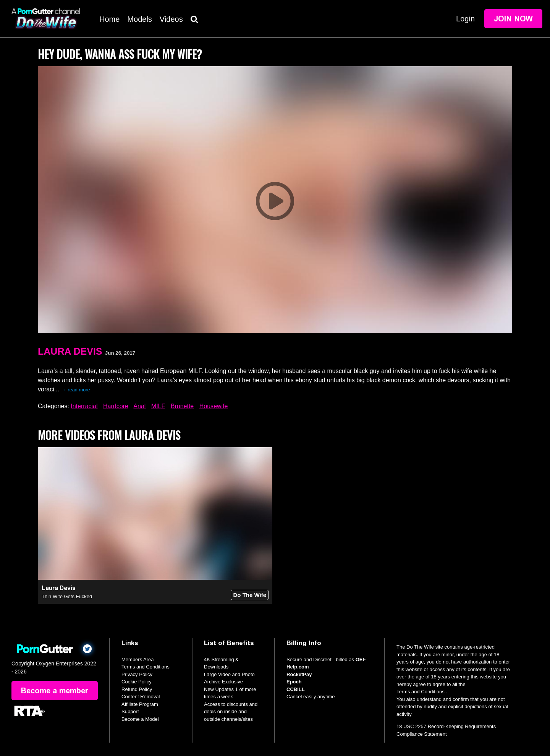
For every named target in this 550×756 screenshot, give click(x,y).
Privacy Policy (137, 674)
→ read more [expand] (76, 390)
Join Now (513, 19)
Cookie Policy (137, 682)
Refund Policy (137, 689)
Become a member (55, 691)
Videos (171, 19)
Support (130, 711)
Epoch (294, 682)
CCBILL (296, 689)
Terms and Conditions (146, 667)
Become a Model (140, 719)
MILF (158, 406)
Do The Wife (250, 595)
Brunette (182, 406)
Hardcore (116, 406)
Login (465, 19)
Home (109, 19)
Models (139, 19)
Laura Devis (70, 351)
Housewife (214, 406)
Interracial (84, 406)
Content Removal (141, 697)
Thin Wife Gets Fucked (67, 596)
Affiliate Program (140, 704)
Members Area (138, 659)
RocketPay (299, 674)
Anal (139, 406)
